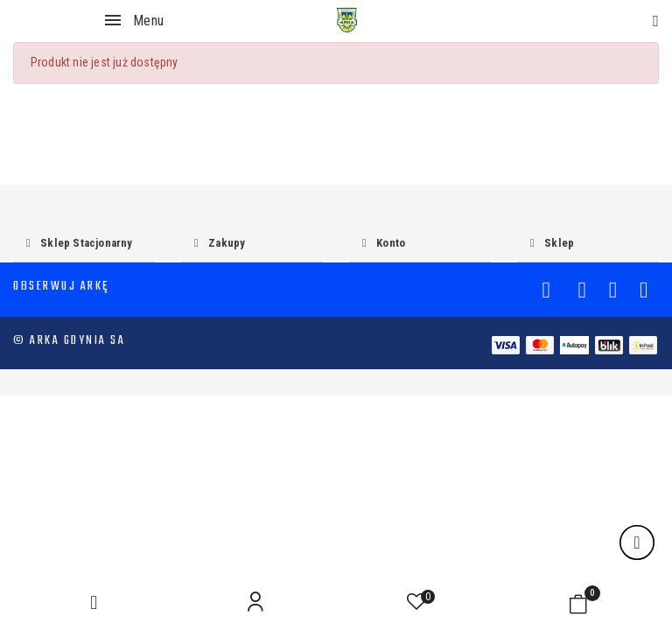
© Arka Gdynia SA (69, 341)
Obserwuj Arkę (61, 287)
